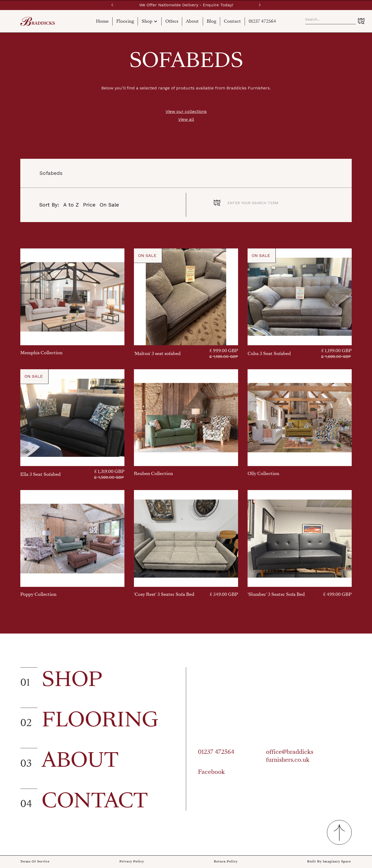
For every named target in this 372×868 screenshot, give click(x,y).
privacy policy (132, 862)
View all (186, 119)
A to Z (71, 205)
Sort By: (49, 205)
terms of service (35, 862)
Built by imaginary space (329, 862)
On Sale (109, 205)
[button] (112, 5)
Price (89, 205)
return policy (226, 862)
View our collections (186, 111)
